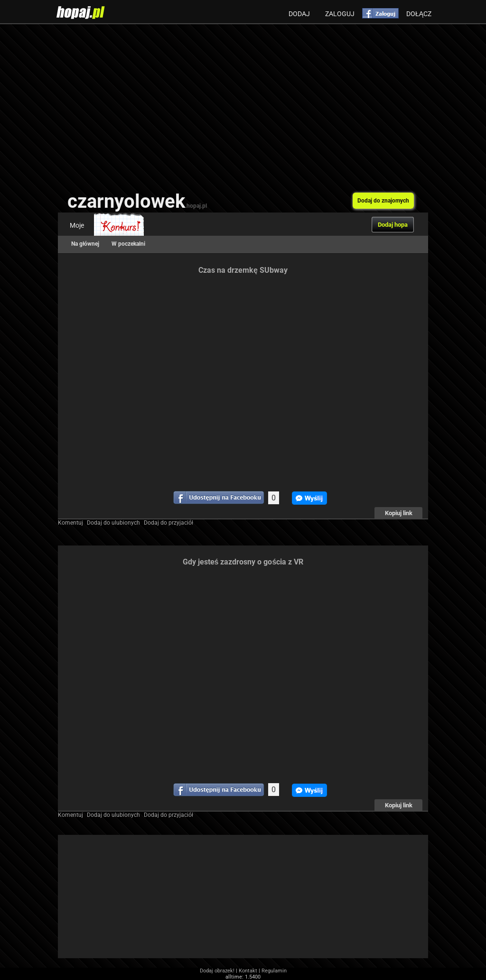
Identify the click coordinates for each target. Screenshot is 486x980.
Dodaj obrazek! (217, 971)
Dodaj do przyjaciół (168, 523)
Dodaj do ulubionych (113, 523)
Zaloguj (340, 14)
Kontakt (248, 971)
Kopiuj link (399, 513)
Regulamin (274, 971)
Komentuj (70, 523)
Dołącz (419, 14)
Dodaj (299, 14)
